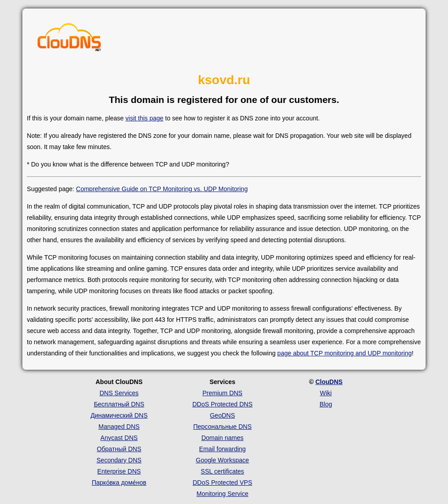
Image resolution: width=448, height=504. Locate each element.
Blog (326, 404)
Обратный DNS (119, 449)
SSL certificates (223, 471)
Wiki (326, 393)
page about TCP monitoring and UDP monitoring (345, 353)
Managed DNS (119, 427)
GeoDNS (222, 415)
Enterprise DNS (119, 471)
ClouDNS (329, 382)
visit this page (144, 118)
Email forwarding (222, 449)
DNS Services (119, 393)
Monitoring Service (222, 494)
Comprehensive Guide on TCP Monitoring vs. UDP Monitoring (162, 189)
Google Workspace (223, 460)
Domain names (222, 438)
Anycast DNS (119, 438)
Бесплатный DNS (119, 404)
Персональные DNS (223, 427)
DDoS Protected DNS (223, 404)
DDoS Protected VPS (222, 483)
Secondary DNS (119, 460)
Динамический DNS (119, 415)
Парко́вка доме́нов (119, 483)
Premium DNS (222, 393)
